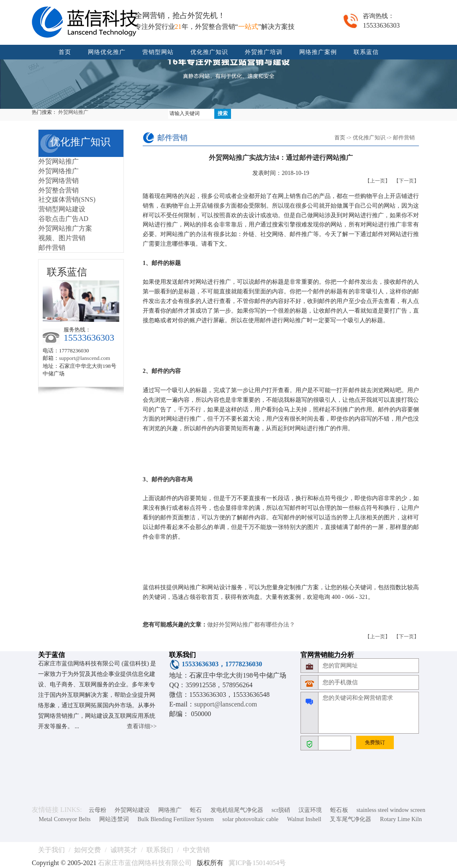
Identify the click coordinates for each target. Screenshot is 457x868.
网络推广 (170, 810)
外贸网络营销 (59, 181)
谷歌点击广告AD (63, 219)
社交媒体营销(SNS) (67, 199)
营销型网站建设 (62, 209)
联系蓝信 (366, 52)
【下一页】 (406, 181)
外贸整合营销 (59, 190)
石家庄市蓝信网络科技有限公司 (145, 863)
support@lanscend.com (85, 358)
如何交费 (87, 850)
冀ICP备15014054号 (257, 863)
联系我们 (160, 850)
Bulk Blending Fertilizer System (176, 819)
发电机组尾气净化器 (237, 810)
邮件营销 (52, 248)
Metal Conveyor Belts (65, 819)
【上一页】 (377, 181)
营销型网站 (158, 52)
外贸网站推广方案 (65, 228)
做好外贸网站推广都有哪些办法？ (251, 625)
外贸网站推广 (73, 112)
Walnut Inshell (304, 819)
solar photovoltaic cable (250, 819)
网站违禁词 (114, 819)
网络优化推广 (107, 52)
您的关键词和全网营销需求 (368, 713)
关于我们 (51, 850)
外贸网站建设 (132, 810)
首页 (65, 52)
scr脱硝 (281, 810)
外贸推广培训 (264, 52)
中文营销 (196, 850)
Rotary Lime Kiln (401, 819)
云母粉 (98, 810)
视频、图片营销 (62, 238)
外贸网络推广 (59, 171)
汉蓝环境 (310, 810)
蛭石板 (339, 810)
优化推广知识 (209, 52)
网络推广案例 (318, 52)
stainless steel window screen (391, 810)
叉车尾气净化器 (350, 819)
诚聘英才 (124, 850)
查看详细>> (142, 726)
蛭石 (196, 810)
